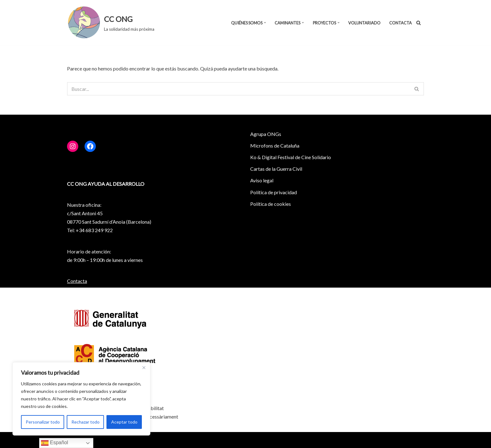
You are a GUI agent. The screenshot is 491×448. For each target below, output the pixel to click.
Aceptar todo (124, 422)
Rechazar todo (85, 422)
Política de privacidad (274, 192)
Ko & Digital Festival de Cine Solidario (291, 157)
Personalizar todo (43, 422)
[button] (265, 23)
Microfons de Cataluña (275, 146)
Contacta (401, 23)
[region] (81, 399)
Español (54, 443)
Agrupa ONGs (266, 134)
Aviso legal (262, 180)
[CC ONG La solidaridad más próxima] (111, 23)
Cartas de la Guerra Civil (276, 169)
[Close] (144, 367)
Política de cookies (271, 204)
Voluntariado (364, 23)
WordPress (135, 440)
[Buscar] (419, 23)
